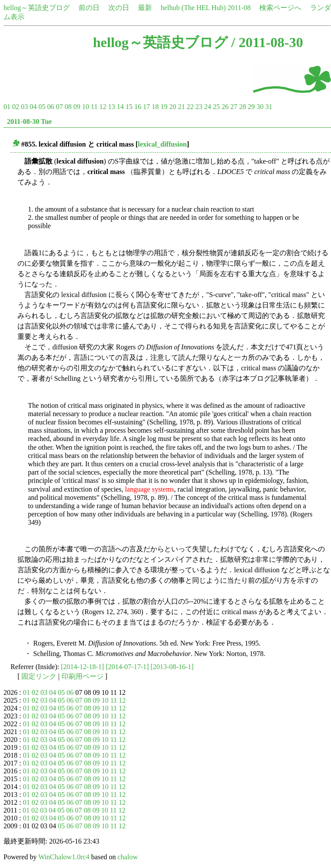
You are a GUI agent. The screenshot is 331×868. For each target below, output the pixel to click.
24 (207, 107)
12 (103, 107)
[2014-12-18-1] (83, 667)
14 (120, 107)
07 (59, 107)
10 (86, 107)
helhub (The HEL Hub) (193, 8)
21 (181, 107)
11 (94, 107)
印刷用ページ (83, 676)
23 (199, 107)
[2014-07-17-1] (127, 667)
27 (234, 107)
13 (111, 107)
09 (77, 107)
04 (33, 107)
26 (225, 107)
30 (260, 107)
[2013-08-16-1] (172, 667)
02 (16, 107)
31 (269, 107)
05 (42, 107)
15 (129, 107)
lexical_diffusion (162, 144)
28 (242, 107)
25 (216, 107)
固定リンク (39, 676)
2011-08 (239, 8)
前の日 (89, 8)
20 (172, 107)
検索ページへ (280, 8)
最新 (145, 8)
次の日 (119, 8)
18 (155, 107)
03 (24, 107)
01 (7, 107)
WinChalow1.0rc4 (64, 857)
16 (138, 107)
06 (51, 107)
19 (164, 107)
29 (251, 107)
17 (146, 107)
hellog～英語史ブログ (37, 8)
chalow (128, 857)
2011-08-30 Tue (29, 121)
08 (68, 107)
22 (190, 107)
